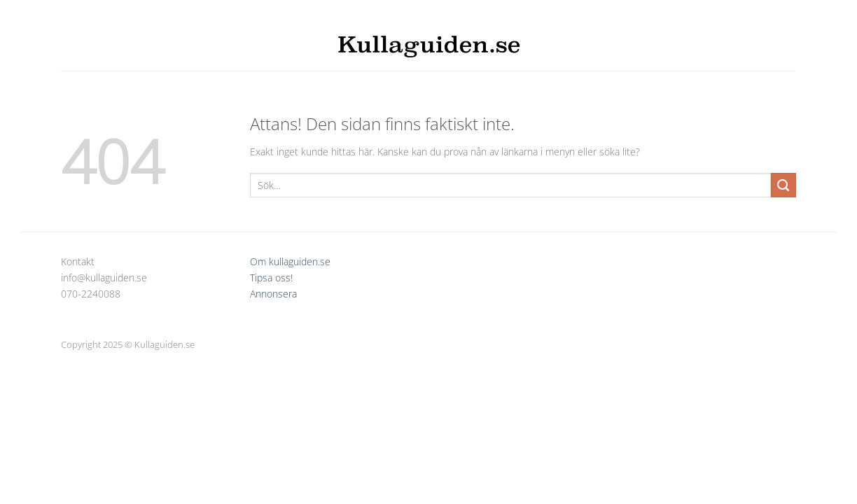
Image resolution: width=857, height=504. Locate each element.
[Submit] (783, 185)
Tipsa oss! (271, 278)
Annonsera (273, 294)
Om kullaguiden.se (290, 261)
